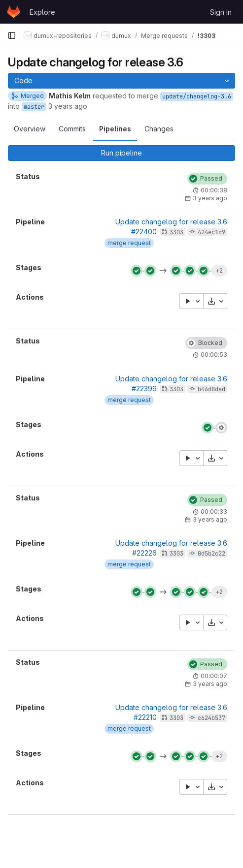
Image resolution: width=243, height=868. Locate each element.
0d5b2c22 (211, 554)
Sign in (221, 12)
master (34, 107)
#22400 (144, 232)
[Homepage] (14, 12)
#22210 (145, 717)
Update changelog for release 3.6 (171, 222)
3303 (176, 232)
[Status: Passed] (207, 179)
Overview (30, 129)
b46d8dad (211, 389)
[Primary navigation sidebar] (12, 35)
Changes (159, 129)
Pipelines (115, 129)
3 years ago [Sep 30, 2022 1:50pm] (68, 106)
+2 (219, 270)
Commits (72, 129)
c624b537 (211, 718)
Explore (42, 12)
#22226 (144, 553)
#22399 (144, 388)
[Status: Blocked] (206, 343)
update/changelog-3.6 (197, 96)
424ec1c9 (211, 232)
